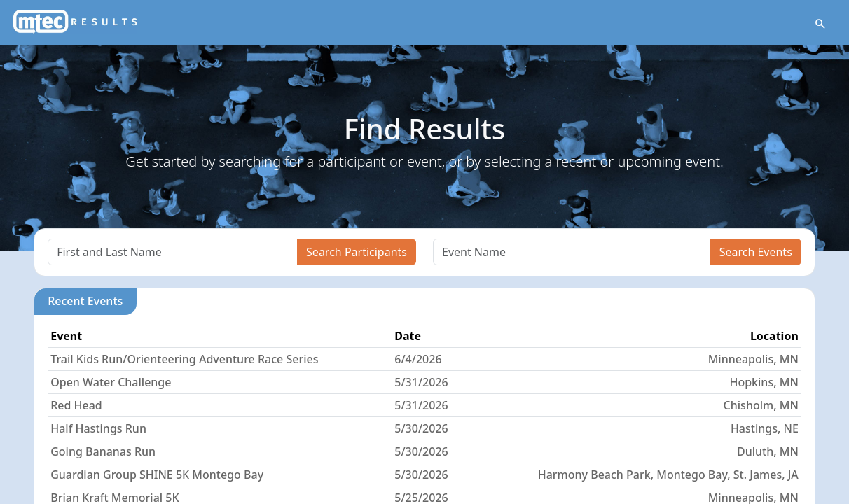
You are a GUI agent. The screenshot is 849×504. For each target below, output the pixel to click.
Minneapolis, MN (753, 359)
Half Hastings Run (98, 428)
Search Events (756, 252)
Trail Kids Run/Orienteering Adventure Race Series (184, 359)
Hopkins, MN (764, 382)
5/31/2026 (421, 382)
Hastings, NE (765, 428)
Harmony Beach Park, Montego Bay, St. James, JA (668, 475)
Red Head (76, 405)
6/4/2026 (418, 359)
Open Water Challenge (111, 382)
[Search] (173, 252)
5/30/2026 (421, 428)
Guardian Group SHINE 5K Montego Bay (157, 475)
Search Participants (357, 252)
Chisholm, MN (761, 405)
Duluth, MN (768, 451)
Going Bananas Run (103, 451)
